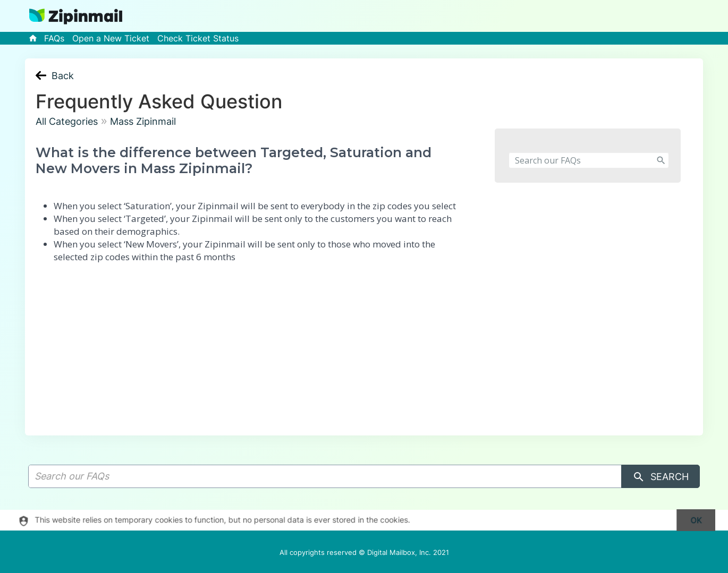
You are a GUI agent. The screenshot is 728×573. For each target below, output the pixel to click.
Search (661, 477)
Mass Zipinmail (143, 121)
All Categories (67, 121)
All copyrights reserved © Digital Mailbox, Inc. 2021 (364, 552)
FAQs (54, 38)
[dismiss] (691, 520)
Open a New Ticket (111, 38)
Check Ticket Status (198, 38)
